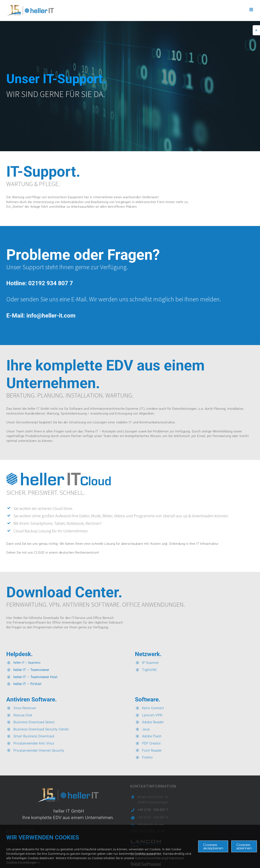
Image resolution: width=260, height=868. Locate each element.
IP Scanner (150, 663)
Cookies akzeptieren (213, 846)
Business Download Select (34, 722)
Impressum (176, 858)
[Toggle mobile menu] (252, 10)
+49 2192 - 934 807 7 (153, 810)
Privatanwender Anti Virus (34, 743)
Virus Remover (25, 708)
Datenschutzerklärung (151, 858)
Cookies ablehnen (244, 846)
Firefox (147, 757)
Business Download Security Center (41, 729)
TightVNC (150, 670)
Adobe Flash (152, 736)
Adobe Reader (153, 722)
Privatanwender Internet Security (39, 750)
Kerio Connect (153, 708)
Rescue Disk (23, 715)
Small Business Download (34, 736)
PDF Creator (151, 743)
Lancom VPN (152, 715)
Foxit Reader (152, 750)
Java (146, 729)
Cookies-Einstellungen (23, 863)
